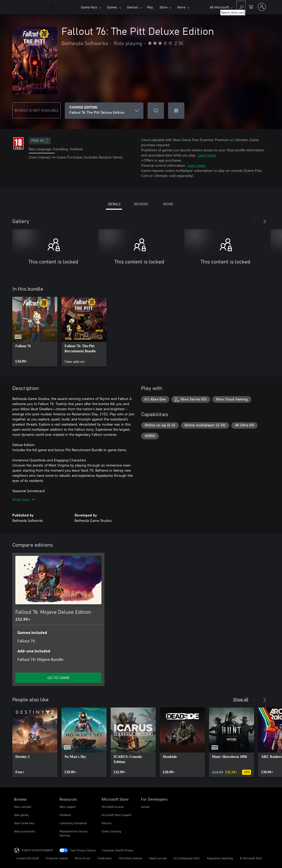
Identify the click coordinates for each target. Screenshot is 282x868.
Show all (241, 699)
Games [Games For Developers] (145, 807)
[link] (35, 332)
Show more (24, 499)
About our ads (158, 858)
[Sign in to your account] (262, 7)
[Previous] (254, 221)
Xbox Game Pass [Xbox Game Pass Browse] (24, 823)
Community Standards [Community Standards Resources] (73, 823)
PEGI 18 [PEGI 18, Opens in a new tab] (40, 141)
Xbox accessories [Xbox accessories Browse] (25, 831)
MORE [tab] (168, 204)
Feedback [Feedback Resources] (65, 815)
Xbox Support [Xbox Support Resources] (68, 807)
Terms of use (82, 858)
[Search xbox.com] (241, 7)
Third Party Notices (130, 858)
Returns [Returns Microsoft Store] (107, 823)
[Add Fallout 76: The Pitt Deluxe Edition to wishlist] (156, 111)
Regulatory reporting (220, 858)
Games (112, 7)
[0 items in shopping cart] (251, 7)
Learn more (207, 155)
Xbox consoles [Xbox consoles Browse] (23, 807)
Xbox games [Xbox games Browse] (22, 815)
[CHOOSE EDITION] (104, 111)
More (181, 7)
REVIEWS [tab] (141, 204)
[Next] (265, 221)
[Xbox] (65, 7)
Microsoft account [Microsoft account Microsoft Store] (113, 807)
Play (150, 7)
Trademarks (104, 858)
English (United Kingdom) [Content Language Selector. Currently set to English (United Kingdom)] (37, 850)
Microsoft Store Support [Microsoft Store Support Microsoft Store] (117, 815)
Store (164, 7)
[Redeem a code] (176, 111)
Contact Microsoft (28, 858)
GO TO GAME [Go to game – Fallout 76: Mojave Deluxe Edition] (58, 678)
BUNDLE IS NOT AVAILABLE (36, 110)
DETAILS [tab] (114, 204)
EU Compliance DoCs (187, 858)
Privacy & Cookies (57, 858)
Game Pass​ (89, 7)
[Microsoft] (32, 7)
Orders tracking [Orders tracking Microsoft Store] (111, 831)
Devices (133, 7)
